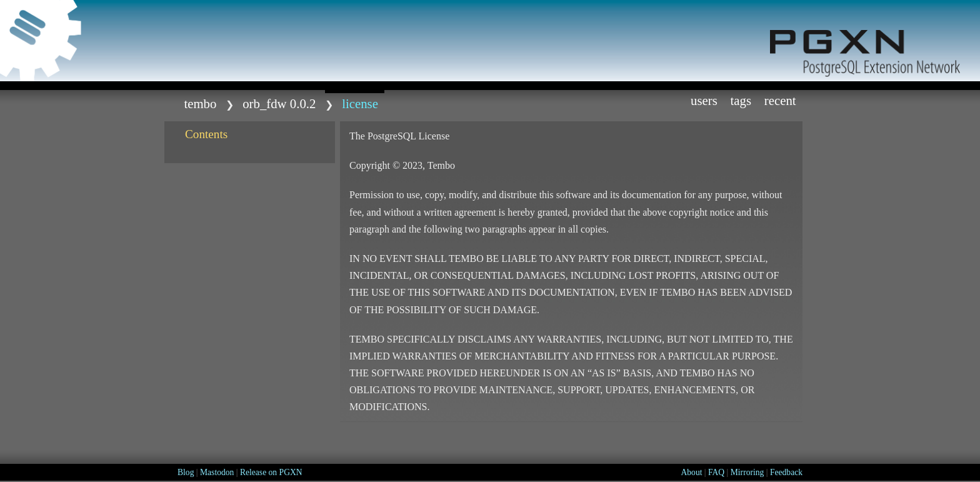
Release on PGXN (271, 472)
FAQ (716, 472)
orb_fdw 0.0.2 (279, 103)
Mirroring (747, 472)
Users (704, 100)
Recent (780, 100)
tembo (200, 103)
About (691, 472)
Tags (741, 100)
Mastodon (217, 472)
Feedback (786, 472)
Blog (186, 472)
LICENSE (360, 103)
